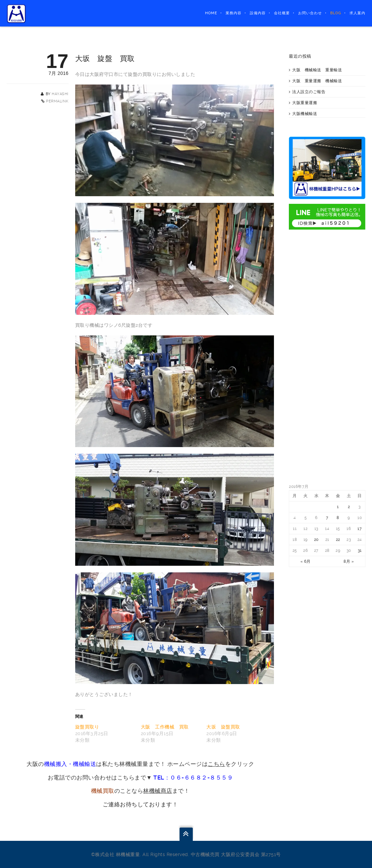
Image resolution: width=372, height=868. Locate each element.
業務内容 (234, 13)
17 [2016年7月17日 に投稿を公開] (360, 529)
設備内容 (258, 13)
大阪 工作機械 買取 (165, 727)
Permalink (57, 101)
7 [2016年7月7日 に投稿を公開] (327, 518)
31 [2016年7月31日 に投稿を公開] (360, 550)
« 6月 (306, 561)
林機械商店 (158, 791)
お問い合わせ (310, 13)
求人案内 (357, 13)
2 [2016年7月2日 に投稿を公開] (349, 507)
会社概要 (282, 13)
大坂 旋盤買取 (223, 727)
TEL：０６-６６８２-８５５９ (193, 778)
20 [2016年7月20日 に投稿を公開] (316, 540)
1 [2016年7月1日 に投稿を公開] (338, 507)
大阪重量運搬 (305, 103)
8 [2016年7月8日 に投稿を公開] (338, 518)
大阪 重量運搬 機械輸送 (317, 81)
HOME (211, 13)
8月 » (349, 561)
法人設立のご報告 (309, 92)
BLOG (336, 13)
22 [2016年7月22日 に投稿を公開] (338, 540)
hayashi (60, 94)
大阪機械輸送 (305, 114)
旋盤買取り (87, 727)
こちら (216, 764)
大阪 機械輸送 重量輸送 (317, 70)
